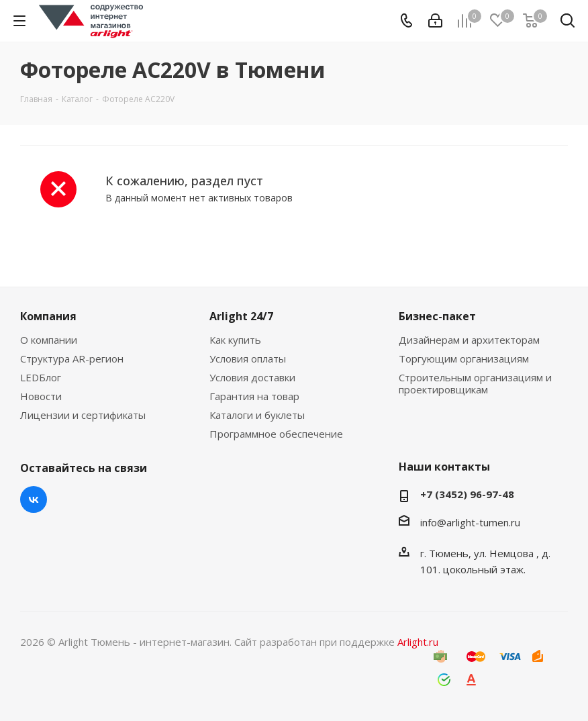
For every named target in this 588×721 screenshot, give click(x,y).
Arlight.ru (418, 642)
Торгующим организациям (464, 358)
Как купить (235, 340)
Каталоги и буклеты (257, 415)
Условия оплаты (248, 358)
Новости (41, 396)
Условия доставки (252, 377)
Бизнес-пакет (437, 316)
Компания (48, 316)
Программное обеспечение (276, 434)
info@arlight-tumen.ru (470, 522)
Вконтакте (34, 499)
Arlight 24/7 (241, 316)
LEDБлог (41, 377)
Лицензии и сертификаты (83, 415)
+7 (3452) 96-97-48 (467, 494)
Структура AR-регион (72, 358)
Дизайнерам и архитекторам (469, 340)
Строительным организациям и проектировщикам (475, 383)
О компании (49, 340)
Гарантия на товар (254, 396)
